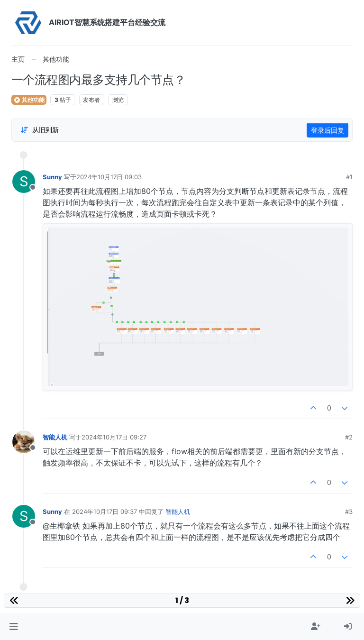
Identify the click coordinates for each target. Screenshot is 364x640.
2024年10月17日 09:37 (105, 512)
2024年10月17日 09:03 (109, 177)
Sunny (52, 177)
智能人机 (55, 437)
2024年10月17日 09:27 (114, 437)
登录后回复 (328, 130)
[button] (14, 627)
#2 (349, 437)
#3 (349, 512)
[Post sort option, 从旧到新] (39, 130)
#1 (349, 177)
